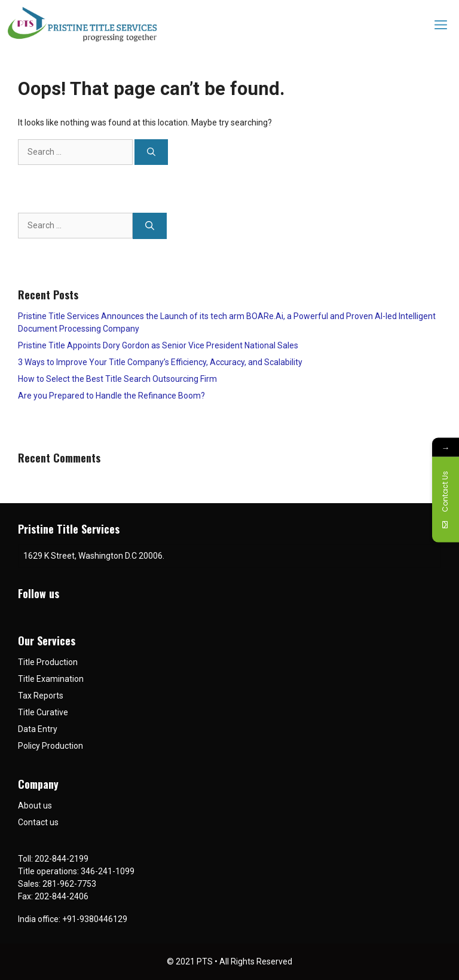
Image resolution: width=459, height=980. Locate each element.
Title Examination (51, 679)
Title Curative (43, 712)
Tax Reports (41, 696)
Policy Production (51, 746)
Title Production (48, 662)
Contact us (38, 822)
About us (35, 806)
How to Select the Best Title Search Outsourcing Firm (117, 379)
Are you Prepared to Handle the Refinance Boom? (111, 396)
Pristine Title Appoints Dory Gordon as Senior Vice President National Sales (158, 345)
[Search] (151, 152)
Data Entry (38, 729)
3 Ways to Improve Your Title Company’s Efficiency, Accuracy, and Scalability (160, 362)
